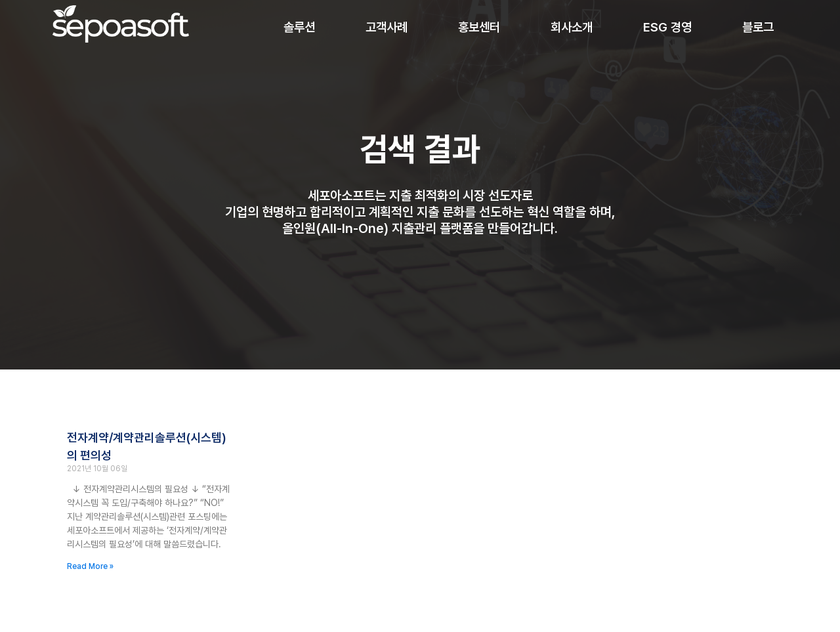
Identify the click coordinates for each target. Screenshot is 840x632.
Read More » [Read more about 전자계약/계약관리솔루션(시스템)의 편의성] (90, 566)
